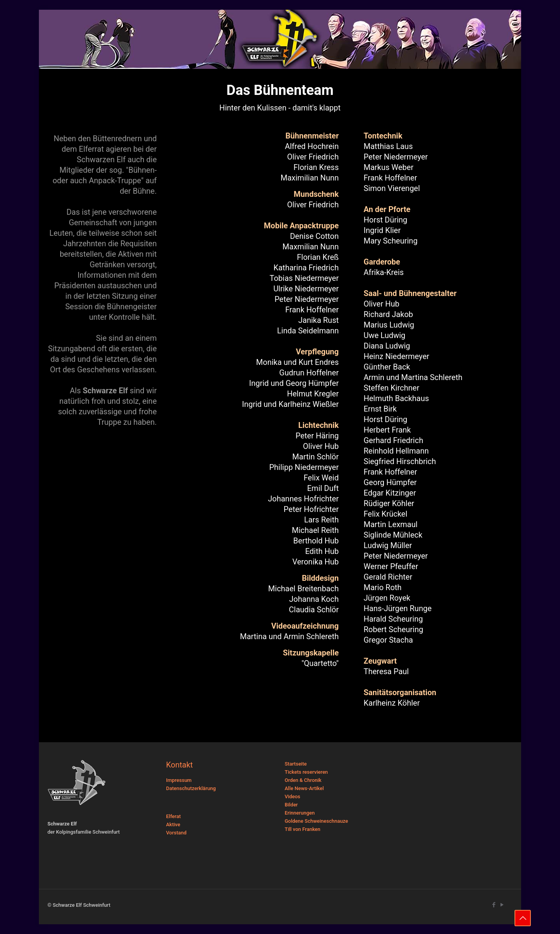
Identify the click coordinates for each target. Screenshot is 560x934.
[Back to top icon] (523, 918)
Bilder (291, 805)
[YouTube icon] (502, 905)
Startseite (296, 764)
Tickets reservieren (306, 772)
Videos (292, 796)
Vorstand (176, 833)
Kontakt (179, 765)
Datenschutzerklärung (191, 788)
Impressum (179, 780)
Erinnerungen (300, 813)
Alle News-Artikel (304, 788)
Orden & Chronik (303, 780)
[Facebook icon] (494, 905)
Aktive (173, 824)
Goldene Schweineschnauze (316, 821)
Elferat (173, 816)
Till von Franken (303, 829)
